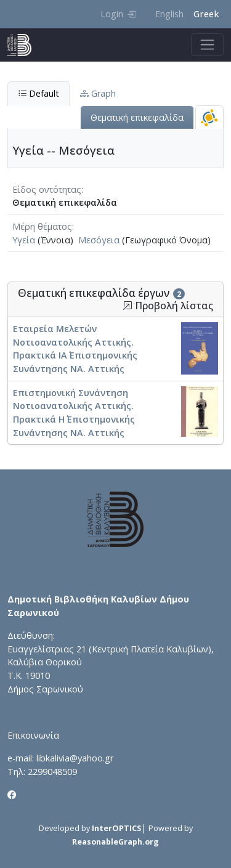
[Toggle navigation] (207, 45)
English (169, 14)
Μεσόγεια (99, 240)
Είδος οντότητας (47, 189)
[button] (128, 306)
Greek (206, 14)
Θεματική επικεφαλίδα (137, 117)
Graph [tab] (98, 93)
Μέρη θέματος (42, 226)
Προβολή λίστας (168, 306)
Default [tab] (38, 93)
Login (118, 14)
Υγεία (24, 240)
